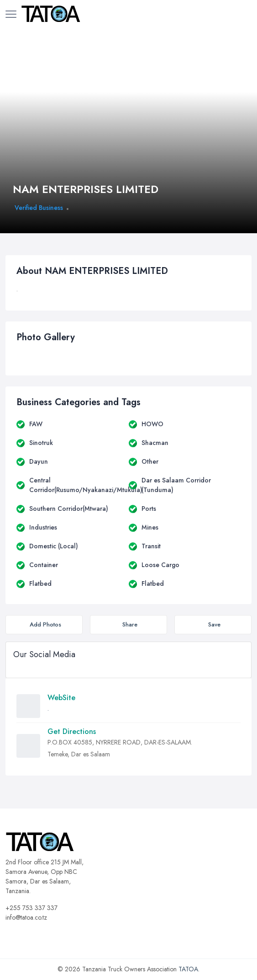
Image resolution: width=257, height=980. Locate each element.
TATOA (188, 969)
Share (130, 624)
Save (214, 624)
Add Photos (45, 624)
